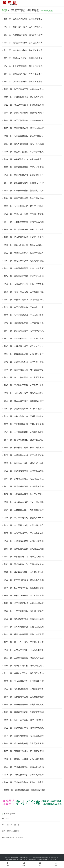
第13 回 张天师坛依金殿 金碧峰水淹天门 (24, 113)
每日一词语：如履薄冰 (11, 831)
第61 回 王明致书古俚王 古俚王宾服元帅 (24, 486)
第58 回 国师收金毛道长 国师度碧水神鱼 (24, 463)
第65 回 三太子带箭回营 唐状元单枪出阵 (24, 518)
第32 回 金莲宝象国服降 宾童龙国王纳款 (24, 261)
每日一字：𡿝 (6, 818)
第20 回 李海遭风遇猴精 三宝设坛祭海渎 (24, 167)
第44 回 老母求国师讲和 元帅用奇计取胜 (24, 354)
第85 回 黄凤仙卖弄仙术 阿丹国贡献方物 (24, 673)
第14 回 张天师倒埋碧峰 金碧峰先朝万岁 (24, 120)
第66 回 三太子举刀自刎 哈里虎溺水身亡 (24, 525)
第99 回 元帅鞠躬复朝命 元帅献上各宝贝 (24, 782)
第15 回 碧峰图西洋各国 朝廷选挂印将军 (24, 128)
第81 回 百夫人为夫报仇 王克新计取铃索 (24, 642)
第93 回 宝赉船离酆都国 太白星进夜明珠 (24, 736)
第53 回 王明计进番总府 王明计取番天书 (24, 424)
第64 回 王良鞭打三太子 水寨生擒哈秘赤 (24, 510)
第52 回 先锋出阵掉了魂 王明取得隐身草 (24, 416)
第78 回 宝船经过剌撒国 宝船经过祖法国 (24, 619)
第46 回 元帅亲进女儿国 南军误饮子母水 (24, 370)
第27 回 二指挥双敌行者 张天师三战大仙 (24, 222)
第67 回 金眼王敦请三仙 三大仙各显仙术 (24, 533)
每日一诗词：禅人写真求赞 (12, 837)
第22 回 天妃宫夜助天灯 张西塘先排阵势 (24, 183)
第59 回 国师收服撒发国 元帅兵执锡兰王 (24, 471)
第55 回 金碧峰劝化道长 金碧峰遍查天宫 (24, 440)
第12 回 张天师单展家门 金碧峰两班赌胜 (24, 105)
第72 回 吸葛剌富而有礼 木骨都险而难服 (24, 572)
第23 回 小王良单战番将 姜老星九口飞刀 (24, 191)
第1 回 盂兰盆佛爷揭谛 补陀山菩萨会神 (23, 19)
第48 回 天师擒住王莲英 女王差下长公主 (24, 385)
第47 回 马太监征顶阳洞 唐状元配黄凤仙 (24, 377)
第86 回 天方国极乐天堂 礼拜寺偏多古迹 (24, 681)
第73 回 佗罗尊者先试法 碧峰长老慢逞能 (24, 580)
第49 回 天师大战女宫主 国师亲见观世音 (24, 393)
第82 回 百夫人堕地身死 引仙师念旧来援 (24, 650)
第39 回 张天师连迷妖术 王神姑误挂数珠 (24, 315)
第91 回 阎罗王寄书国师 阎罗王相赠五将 (24, 720)
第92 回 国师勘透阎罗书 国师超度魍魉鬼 (24, 728)
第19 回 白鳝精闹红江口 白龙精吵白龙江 (24, 159)
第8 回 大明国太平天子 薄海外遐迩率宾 (23, 74)
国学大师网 (8, 857)
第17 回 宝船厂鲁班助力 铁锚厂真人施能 (24, 144)
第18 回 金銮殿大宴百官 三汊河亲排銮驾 (24, 152)
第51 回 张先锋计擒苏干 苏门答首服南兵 (24, 409)
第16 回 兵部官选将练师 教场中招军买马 (24, 136)
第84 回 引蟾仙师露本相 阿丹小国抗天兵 (24, 666)
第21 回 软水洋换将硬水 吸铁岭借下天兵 (24, 175)
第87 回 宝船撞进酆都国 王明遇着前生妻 (24, 689)
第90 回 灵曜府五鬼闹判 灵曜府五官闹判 (24, 712)
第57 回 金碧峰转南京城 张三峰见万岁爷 (24, 455)
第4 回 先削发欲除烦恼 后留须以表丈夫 (23, 43)
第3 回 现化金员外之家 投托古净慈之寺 (23, 35)
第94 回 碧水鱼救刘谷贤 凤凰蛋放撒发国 (24, 743)
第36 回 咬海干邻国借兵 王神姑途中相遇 (24, 292)
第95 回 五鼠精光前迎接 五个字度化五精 (24, 751)
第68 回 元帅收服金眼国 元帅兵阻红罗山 (24, 541)
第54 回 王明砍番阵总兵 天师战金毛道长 (24, 432)
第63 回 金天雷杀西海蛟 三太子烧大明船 (24, 502)
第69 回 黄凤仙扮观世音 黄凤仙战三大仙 (24, 549)
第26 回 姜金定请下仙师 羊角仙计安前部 (24, 214)
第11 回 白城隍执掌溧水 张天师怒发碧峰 (24, 97)
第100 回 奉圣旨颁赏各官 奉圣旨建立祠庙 (24, 790)
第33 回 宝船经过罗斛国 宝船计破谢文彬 (24, 268)
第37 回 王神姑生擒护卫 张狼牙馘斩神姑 (24, 300)
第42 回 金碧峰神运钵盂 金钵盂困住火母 (24, 339)
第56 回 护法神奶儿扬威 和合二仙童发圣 (24, 448)
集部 (4, 10)
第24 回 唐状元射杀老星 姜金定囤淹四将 (24, 198)
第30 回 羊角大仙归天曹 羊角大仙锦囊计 (24, 245)
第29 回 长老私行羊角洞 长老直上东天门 (24, 237)
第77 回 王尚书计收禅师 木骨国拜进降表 (24, 611)
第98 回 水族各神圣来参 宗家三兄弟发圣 (24, 775)
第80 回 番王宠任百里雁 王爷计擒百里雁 (24, 634)
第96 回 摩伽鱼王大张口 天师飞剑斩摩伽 (24, 759)
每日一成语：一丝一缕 (11, 825)
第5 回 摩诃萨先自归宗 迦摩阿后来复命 (23, 50)
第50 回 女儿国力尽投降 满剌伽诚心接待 (24, 401)
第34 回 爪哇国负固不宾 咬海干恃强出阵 (24, 276)
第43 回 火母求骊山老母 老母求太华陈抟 (24, 346)
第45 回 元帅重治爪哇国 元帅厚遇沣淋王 (24, 362)
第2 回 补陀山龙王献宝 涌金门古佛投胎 (23, 27)
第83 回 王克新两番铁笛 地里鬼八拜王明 (24, 658)
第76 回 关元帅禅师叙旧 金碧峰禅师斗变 (24, 603)
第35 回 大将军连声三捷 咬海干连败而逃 (24, 284)
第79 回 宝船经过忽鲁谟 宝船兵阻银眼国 (24, 627)
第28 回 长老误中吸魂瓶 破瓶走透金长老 (24, 229)
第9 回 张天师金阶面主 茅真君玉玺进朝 (23, 82)
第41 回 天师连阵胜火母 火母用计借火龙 (24, 331)
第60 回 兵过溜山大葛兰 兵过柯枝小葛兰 (24, 479)
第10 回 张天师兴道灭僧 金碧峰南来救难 (24, 89)
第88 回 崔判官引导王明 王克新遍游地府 (24, 697)
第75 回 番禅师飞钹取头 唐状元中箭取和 (24, 595)
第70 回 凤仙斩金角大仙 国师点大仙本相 (24, 557)
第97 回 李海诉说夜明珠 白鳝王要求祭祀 (24, 767)
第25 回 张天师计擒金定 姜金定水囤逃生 (24, 206)
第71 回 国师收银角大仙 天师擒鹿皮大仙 (24, 564)
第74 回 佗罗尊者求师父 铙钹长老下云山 (24, 588)
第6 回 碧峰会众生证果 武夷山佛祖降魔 (23, 58)
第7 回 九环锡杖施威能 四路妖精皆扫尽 (23, 66)
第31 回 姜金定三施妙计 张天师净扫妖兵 (24, 253)
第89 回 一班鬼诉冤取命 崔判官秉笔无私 (24, 705)
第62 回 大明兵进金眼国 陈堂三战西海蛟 (24, 494)
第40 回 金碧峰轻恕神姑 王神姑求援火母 (24, 323)
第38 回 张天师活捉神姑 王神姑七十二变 (24, 307)
